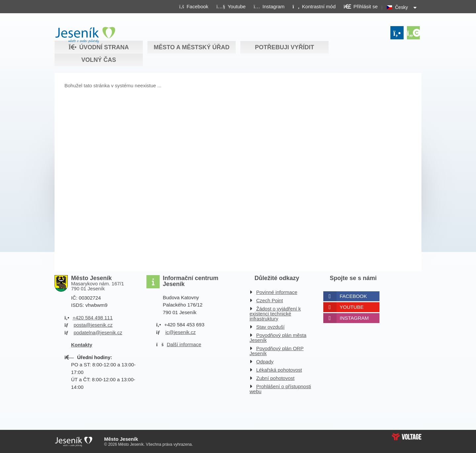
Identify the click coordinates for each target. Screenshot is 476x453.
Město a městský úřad (192, 47)
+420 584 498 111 (92, 318)
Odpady (265, 362)
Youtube (352, 307)
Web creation (407, 437)
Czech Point (270, 300)
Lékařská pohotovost (279, 370)
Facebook (354, 296)
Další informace (184, 344)
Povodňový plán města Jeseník (278, 338)
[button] (314, 6)
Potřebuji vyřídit (284, 47)
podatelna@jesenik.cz (98, 332)
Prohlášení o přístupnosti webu (280, 389)
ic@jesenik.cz (180, 332)
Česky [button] (401, 7)
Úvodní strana (85, 35)
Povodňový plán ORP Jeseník (277, 351)
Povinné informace (277, 292)
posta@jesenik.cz (93, 325)
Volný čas (99, 60)
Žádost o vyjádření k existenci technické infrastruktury (275, 314)
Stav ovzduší (270, 327)
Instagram (354, 318)
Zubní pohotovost (275, 378)
